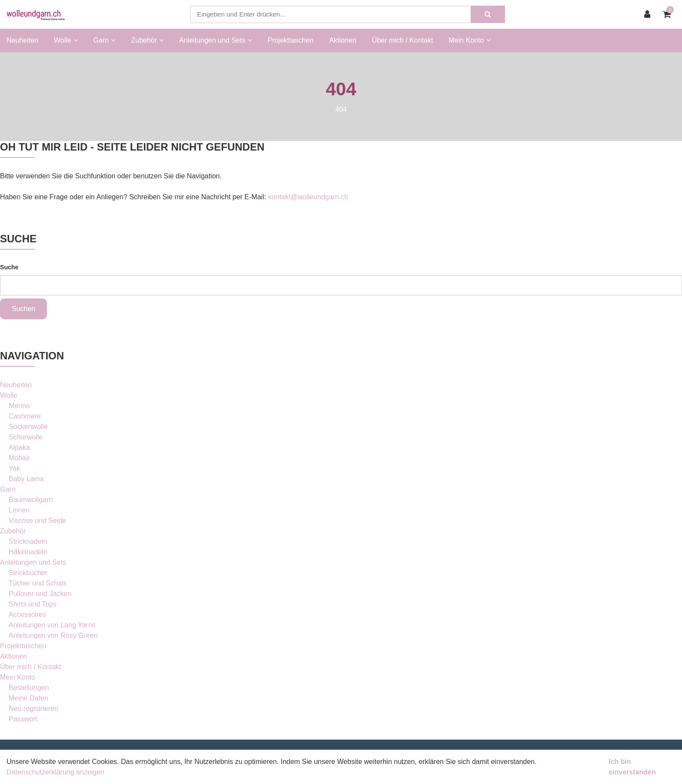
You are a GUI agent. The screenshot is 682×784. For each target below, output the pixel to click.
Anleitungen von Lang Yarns (52, 625)
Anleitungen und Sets (33, 562)
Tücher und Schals (38, 583)
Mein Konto (18, 677)
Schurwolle (26, 437)
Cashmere (25, 416)
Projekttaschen (291, 40)
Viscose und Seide (37, 521)
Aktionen (343, 40)
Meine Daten (28, 698)
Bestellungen (29, 688)
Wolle (9, 395)
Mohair (19, 458)
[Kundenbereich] (649, 14)
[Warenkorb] (669, 14)
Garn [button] (105, 40)
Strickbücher (28, 573)
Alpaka (19, 447)
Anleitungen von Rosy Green (53, 635)
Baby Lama (26, 479)
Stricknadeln (28, 541)
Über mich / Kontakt (403, 40)
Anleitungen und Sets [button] (216, 40)
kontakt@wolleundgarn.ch (308, 197)
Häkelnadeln (28, 552)
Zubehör (13, 531)
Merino (19, 406)
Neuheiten (22, 40)
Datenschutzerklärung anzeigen (55, 772)
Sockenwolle (28, 427)
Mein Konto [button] (470, 40)
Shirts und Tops (33, 604)
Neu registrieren (33, 709)
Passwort (23, 719)
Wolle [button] (66, 40)
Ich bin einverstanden (632, 767)
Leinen (19, 510)
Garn (8, 489)
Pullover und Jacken (40, 594)
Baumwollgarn (31, 500)
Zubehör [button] (147, 40)
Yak (14, 468)
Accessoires (27, 615)
